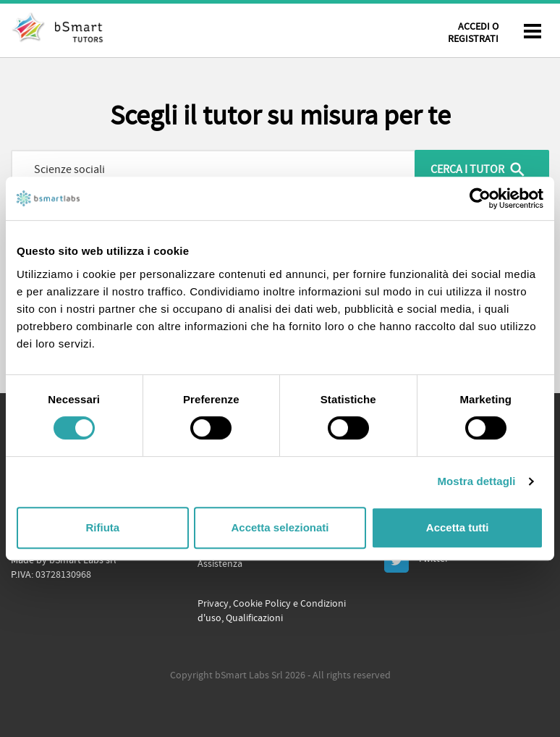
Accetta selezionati (280, 527)
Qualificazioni (254, 618)
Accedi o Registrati (473, 33)
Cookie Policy (262, 604)
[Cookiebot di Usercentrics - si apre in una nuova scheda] (480, 198)
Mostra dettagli (476, 481)
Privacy (213, 604)
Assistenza (220, 564)
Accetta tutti (458, 527)
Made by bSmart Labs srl (64, 560)
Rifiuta (102, 527)
